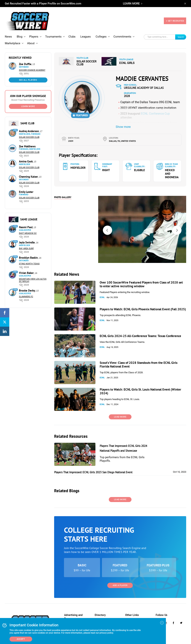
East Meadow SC (28, 228)
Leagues (86, 31)
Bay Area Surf (26, 243)
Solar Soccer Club (29, 132)
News (8, 31)
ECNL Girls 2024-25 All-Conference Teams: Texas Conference (140, 331)
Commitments (122, 31)
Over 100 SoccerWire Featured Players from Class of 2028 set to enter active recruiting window (141, 279)
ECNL (102, 292)
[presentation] (107, 225)
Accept (21, 639)
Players (34, 31)
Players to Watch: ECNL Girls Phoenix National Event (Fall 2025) (143, 304)
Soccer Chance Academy (32, 65)
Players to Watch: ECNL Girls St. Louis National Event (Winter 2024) (140, 386)
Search (181, 32)
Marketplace (13, 38)
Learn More (28, 101)
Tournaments (53, 31)
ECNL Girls (127, 58)
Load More (120, 412)
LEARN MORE (131, 4)
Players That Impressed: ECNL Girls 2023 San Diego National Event (93, 467)
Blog (20, 31)
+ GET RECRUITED (175, 18)
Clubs (72, 31)
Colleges (101, 31)
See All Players (28, 75)
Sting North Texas (29, 259)
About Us (129, 615)
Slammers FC (26, 291)
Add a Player (120, 580)
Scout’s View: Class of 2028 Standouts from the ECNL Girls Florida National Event (139, 359)
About (31, 38)
